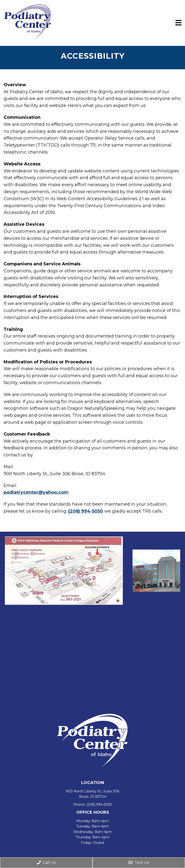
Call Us (46, 863)
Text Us (139, 863)
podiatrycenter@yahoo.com (36, 492)
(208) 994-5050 (86, 511)
